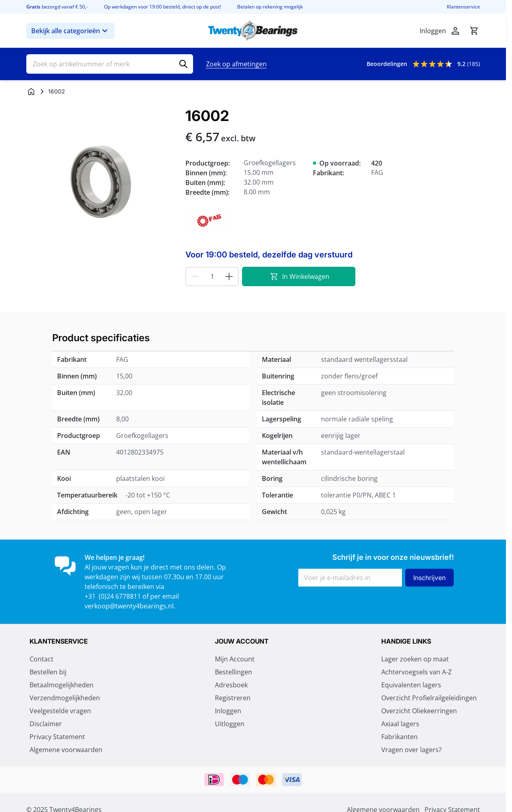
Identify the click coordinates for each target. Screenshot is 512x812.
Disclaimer (46, 724)
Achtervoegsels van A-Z (416, 672)
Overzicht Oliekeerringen (419, 711)
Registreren (233, 698)
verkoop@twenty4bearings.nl (129, 606)
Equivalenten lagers (411, 685)
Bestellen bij (48, 672)
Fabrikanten (399, 737)
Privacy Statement (57, 737)
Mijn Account (235, 659)
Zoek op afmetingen (236, 64)
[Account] (455, 31)
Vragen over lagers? (411, 750)
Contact (41, 659)
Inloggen (228, 711)
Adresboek (231, 685)
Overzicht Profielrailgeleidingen (429, 698)
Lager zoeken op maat (415, 659)
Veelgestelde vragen (60, 711)
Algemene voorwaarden (66, 750)
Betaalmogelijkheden (62, 685)
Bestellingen (234, 672)
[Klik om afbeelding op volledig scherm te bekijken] (102, 183)
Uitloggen (230, 724)
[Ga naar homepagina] (31, 91)
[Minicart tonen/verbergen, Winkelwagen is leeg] (474, 31)
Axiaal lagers (400, 724)
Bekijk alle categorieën (70, 31)
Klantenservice (463, 7)
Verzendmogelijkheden (65, 698)
